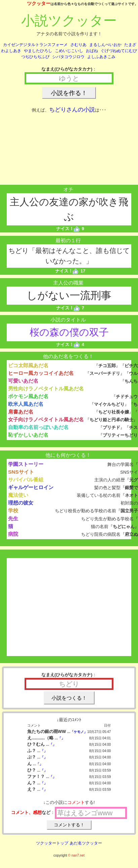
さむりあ (78, 45)
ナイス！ (68, 229)
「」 (61, 738)
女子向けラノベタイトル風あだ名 (46, 419)
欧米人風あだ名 (26, 404)
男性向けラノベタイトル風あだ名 (46, 388)
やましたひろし (38, 51)
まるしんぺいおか (105, 45)
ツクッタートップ (52, 843)
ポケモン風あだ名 (28, 396)
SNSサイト (21, 472)
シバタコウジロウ (68, 57)
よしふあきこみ (101, 57)
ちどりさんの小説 (72, 110)
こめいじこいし (69, 51)
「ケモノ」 (79, 732)
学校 (13, 510)
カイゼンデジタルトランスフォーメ (35, 45)
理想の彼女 (21, 503)
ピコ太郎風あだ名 (28, 365)
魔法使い (18, 495)
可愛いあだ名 (23, 381)
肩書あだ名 (21, 412)
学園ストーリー (26, 464)
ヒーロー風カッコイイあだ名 (41, 373)
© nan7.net (76, 855)
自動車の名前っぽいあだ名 (38, 427)
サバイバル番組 (26, 480)
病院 (13, 534)
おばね (92, 51)
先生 (13, 518)
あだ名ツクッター (86, 843)
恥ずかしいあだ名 (28, 435)
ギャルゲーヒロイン (31, 487)
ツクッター (39, 3)
